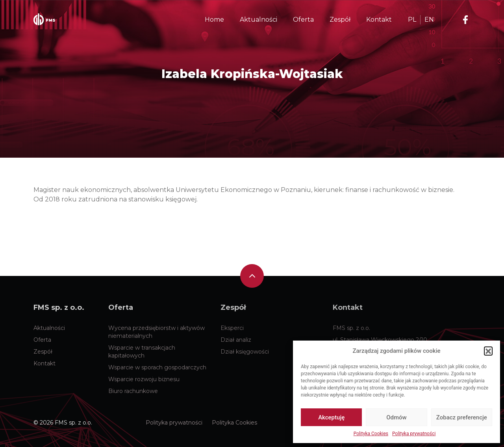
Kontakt (44, 363)
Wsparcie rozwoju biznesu (144, 379)
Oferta (42, 340)
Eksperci (232, 328)
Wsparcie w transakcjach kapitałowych (142, 352)
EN (429, 20)
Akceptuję (331, 417)
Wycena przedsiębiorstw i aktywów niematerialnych (157, 332)
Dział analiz (236, 340)
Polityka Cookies (371, 434)
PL (412, 20)
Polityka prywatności (414, 434)
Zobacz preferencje (462, 417)
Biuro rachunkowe (133, 391)
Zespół (43, 352)
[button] (488, 351)
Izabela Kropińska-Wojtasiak (252, 74)
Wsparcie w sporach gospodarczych (157, 367)
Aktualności (49, 328)
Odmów (397, 417)
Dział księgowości (245, 352)
